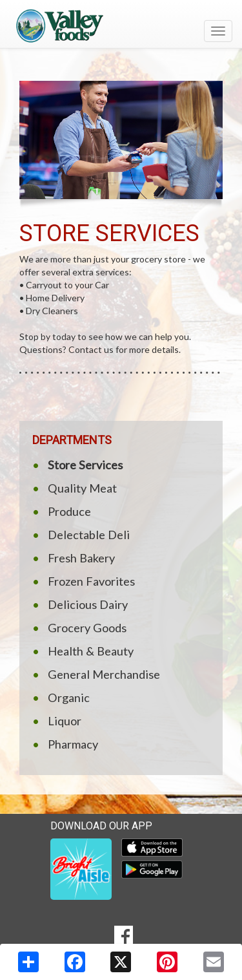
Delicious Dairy (88, 604)
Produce (69, 511)
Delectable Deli (89, 535)
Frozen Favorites (91, 581)
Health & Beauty (91, 651)
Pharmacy (73, 744)
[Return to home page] (121, 25)
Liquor (65, 721)
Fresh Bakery (81, 558)
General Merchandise (104, 674)
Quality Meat (82, 488)
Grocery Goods (87, 628)
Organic (69, 698)
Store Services (85, 465)
